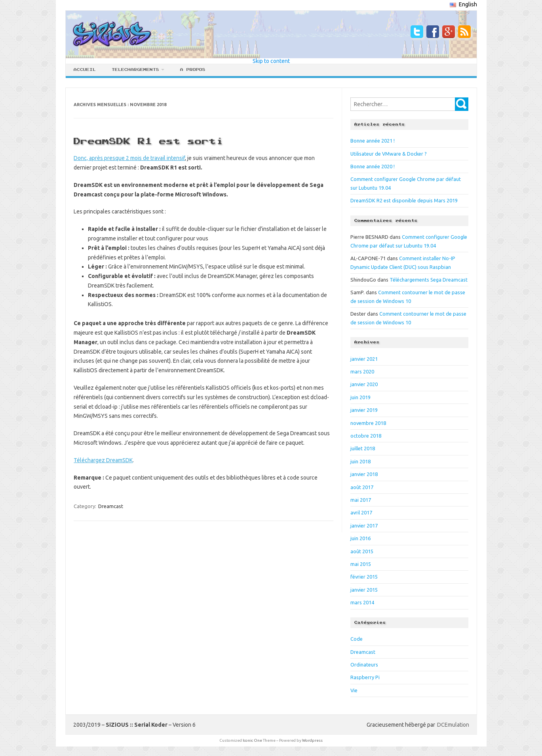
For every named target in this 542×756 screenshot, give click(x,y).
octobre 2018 (366, 436)
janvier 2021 (364, 359)
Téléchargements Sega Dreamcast (429, 280)
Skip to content (271, 61)
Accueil (85, 70)
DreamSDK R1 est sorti (148, 141)
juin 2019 (360, 397)
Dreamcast (111, 506)
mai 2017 (361, 500)
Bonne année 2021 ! (373, 141)
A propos (193, 70)
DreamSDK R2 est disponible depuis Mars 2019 (404, 200)
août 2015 (362, 551)
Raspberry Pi (365, 677)
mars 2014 (362, 602)
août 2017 (362, 487)
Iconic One (252, 740)
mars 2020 (362, 371)
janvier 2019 (364, 410)
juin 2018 (360, 461)
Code (357, 639)
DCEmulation (453, 725)
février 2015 (364, 577)
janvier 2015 (364, 590)
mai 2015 (361, 564)
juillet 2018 (363, 448)
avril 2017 (361, 512)
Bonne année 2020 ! (373, 166)
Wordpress (312, 740)
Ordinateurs (364, 665)
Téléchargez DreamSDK (103, 460)
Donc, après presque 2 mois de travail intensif (129, 158)
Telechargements (135, 70)
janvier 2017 (364, 526)
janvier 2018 (364, 474)
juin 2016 (360, 538)
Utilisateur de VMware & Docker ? (389, 154)
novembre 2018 (368, 423)
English (463, 4)
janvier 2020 (364, 384)
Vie (354, 690)
